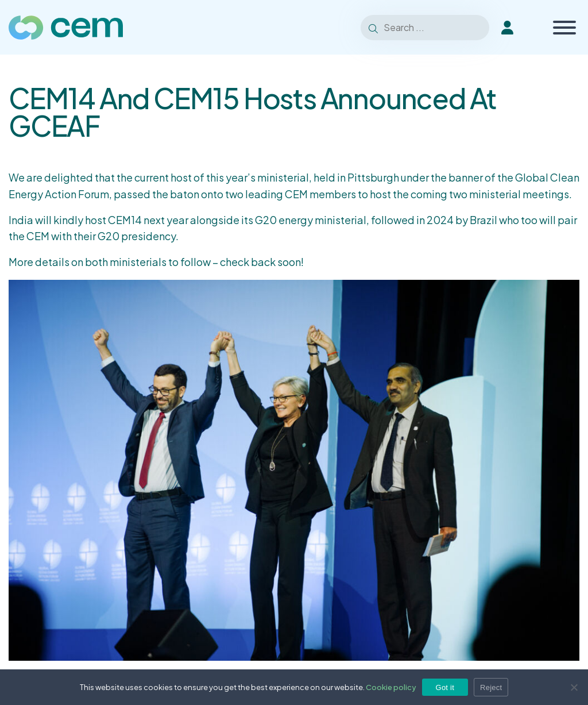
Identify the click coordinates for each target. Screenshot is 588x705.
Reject (491, 687)
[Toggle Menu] (564, 28)
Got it (445, 687)
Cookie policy (391, 687)
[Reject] (574, 687)
